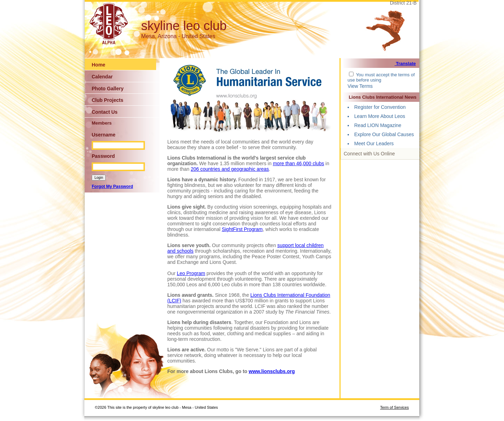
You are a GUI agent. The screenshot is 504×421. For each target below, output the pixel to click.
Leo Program (191, 273)
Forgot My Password (112, 187)
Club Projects (107, 100)
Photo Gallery (108, 89)
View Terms (360, 86)
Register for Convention (380, 107)
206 (195, 169)
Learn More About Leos (380, 116)
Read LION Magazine (378, 125)
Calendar (102, 77)
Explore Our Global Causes (384, 134)
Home (99, 65)
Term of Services (394, 407)
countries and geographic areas (234, 169)
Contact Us (105, 112)
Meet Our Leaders (374, 143)
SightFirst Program (242, 229)
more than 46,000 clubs (299, 163)
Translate (405, 64)
